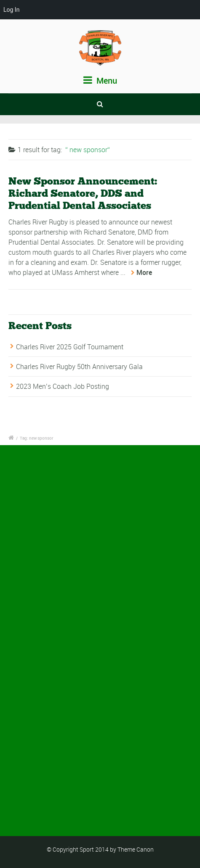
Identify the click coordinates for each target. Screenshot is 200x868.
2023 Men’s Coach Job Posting (63, 387)
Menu (100, 80)
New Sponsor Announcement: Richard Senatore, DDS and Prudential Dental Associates (83, 193)
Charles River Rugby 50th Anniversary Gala (79, 367)
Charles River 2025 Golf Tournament (70, 347)
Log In (11, 10)
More (144, 272)
